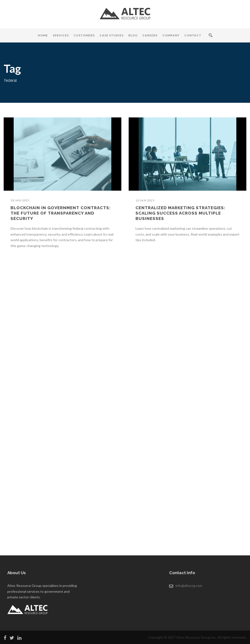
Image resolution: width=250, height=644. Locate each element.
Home (43, 35)
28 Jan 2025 (20, 200)
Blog (133, 35)
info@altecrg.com (189, 586)
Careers (150, 35)
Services (61, 35)
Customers (84, 35)
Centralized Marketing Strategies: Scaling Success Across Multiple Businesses (180, 213)
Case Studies (112, 35)
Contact (193, 35)
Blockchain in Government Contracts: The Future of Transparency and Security (61, 213)
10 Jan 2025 (145, 200)
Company (171, 35)
